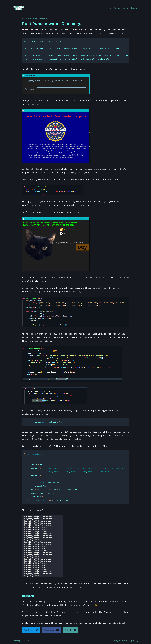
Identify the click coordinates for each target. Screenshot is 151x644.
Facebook (51, 630)
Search (134, 8)
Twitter (31, 630)
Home (109, 8)
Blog (125, 8)
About (117, 8)
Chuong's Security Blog (124, 640)
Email (70, 630)
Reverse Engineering (30, 18)
